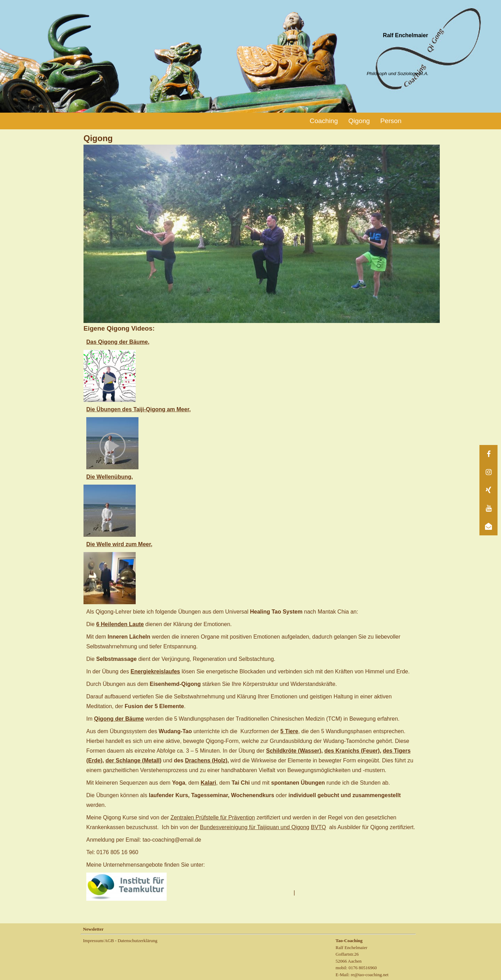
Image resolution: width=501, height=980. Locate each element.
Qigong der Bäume (119, 719)
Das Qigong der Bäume (117, 342)
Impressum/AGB (99, 941)
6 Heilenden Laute (120, 624)
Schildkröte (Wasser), (295, 751)
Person (391, 121)
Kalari (208, 783)
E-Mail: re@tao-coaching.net (362, 975)
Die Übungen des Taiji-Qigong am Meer (138, 409)
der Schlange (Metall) (133, 760)
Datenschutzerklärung (137, 941)
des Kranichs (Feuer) (352, 751)
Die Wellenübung (109, 477)
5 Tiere (289, 731)
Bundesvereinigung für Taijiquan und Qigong (255, 827)
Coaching (324, 121)
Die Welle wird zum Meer (119, 544)
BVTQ (318, 827)
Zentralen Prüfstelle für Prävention (213, 817)
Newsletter (93, 929)
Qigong (359, 121)
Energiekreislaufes (155, 671)
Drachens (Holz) (206, 760)
